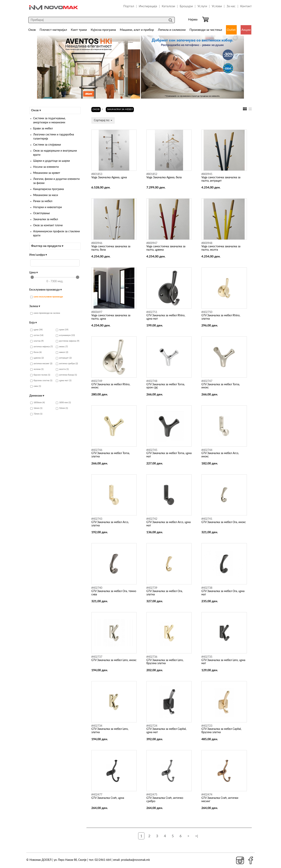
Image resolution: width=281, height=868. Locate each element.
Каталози (168, 6)
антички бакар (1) (66, 375)
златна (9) (37, 341)
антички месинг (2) (41, 364)
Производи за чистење (206, 30)
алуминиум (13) (65, 335)
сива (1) (36, 386)
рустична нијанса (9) (68, 341)
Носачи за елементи (46, 167)
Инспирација (148, 6)
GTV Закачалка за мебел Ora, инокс (224, 522)
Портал (129, 6)
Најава (193, 19)
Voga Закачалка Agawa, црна (109, 178)
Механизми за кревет (47, 173)
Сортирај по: (103, 120)
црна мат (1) (64, 381)
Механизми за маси (46, 195)
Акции (246, 30)
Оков (32, 30)
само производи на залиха (45, 313)
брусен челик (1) (40, 375)
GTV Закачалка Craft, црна (108, 798)
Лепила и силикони (172, 30)
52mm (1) (62, 408)
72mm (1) (36, 414)
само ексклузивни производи (47, 297)
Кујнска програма (103, 30)
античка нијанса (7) (41, 347)
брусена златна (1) (41, 381)
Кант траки (79, 30)
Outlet (231, 30)
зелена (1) (37, 369)
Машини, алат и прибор (137, 30)
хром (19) (62, 330)
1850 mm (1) (63, 403)
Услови (217, 6)
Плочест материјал (53, 30)
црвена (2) (37, 358)
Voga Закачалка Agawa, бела (164, 178)
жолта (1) (62, 369)
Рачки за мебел (43, 201)
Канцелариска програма (48, 189)
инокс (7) (62, 347)
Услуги (202, 6)
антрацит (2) (64, 358)
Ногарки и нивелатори (48, 207)
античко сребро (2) (67, 364)
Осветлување (41, 213)
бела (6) (36, 352)
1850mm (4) (37, 403)
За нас (231, 6)
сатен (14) (37, 335)
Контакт (246, 6)
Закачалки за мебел (46, 219)
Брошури (186, 6)
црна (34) (36, 330)
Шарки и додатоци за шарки (52, 161)
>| (197, 836)
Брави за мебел (43, 129)
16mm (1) (36, 408)
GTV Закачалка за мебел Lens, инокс (114, 660)
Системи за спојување (47, 145)
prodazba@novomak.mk (135, 860)
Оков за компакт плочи (48, 225)
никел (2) (62, 352)
